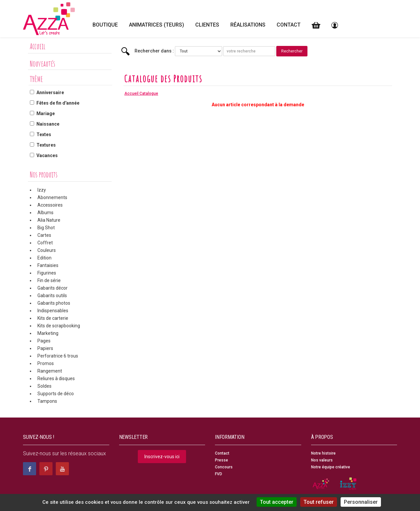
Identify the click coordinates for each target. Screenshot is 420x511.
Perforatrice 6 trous (58, 356)
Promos (46, 363)
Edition (44, 258)
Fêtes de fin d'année (58, 103)
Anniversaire (50, 92)
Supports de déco (56, 394)
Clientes (207, 25)
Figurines (47, 273)
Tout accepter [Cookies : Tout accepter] (277, 502)
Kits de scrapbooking (59, 326)
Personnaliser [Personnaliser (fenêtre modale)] (361, 502)
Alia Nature (49, 220)
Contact (289, 25)
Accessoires (50, 205)
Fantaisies (48, 265)
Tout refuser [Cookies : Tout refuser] (319, 502)
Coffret (45, 243)
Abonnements (52, 197)
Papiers (45, 348)
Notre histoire (323, 453)
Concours (224, 467)
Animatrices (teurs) (157, 25)
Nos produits (44, 174)
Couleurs (47, 250)
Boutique (105, 25)
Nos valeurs (322, 460)
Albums (45, 213)
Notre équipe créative (331, 467)
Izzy (42, 190)
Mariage (46, 113)
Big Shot (46, 228)
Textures (46, 145)
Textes (44, 134)
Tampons (47, 401)
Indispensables (53, 311)
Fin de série (49, 280)
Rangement (50, 371)
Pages (44, 341)
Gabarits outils (52, 296)
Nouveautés (42, 64)
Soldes (44, 386)
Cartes (44, 235)
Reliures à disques (56, 378)
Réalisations (248, 25)
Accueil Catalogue (141, 93)
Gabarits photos (54, 303)
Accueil (38, 46)
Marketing (48, 333)
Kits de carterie (53, 318)
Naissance (48, 124)
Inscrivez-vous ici (162, 457)
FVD (219, 474)
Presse (221, 460)
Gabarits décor (52, 288)
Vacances (47, 155)
